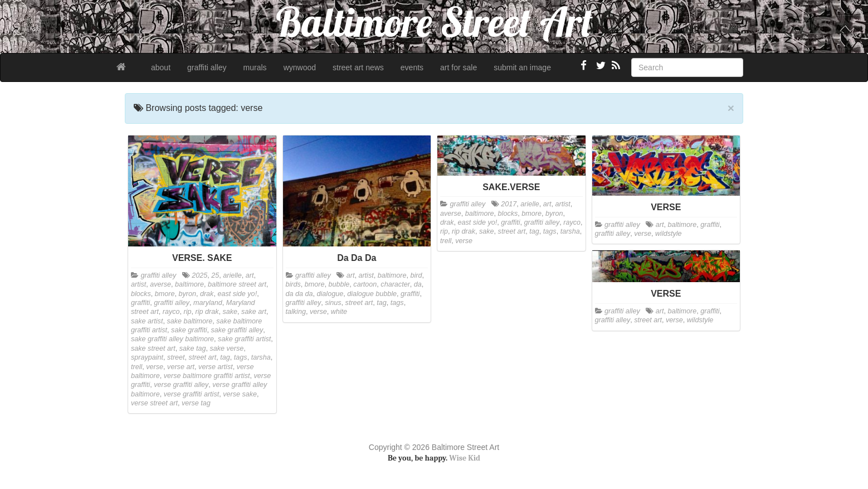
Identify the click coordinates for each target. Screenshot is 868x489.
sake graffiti (189, 330)
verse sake (240, 394)
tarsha (261, 357)
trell (136, 367)
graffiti (140, 303)
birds (293, 284)
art (250, 275)
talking (296, 312)
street (176, 357)
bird (416, 275)
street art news (358, 67)
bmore (165, 294)
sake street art (153, 348)
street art (203, 357)
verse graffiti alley (181, 385)
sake (230, 312)
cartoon (365, 284)
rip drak (207, 312)
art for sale (459, 67)
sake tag (193, 348)
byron (187, 294)
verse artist (216, 367)
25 (215, 275)
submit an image (522, 67)
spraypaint (147, 357)
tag (225, 357)
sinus (333, 303)
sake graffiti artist (244, 339)
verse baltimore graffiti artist (207, 376)
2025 (199, 275)
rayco (171, 312)
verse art (181, 367)
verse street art (154, 403)
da (418, 284)
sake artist (147, 321)
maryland (208, 303)
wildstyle (669, 234)
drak (207, 294)
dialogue (330, 294)
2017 (509, 204)
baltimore (189, 284)
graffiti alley (207, 67)
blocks (141, 294)
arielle (232, 275)
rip (188, 312)
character (395, 284)
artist (138, 284)
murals (255, 67)
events (412, 67)
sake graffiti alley (237, 330)
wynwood (300, 67)
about (161, 67)
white (339, 312)
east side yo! (237, 294)
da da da (299, 294)
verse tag (196, 403)
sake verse (226, 348)
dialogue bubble (372, 294)
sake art (254, 312)
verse (155, 367)
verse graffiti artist (191, 394)
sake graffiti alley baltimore (172, 339)
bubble (339, 284)
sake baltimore (189, 321)
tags (241, 357)
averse (160, 284)
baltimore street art (237, 284)
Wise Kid (465, 458)
